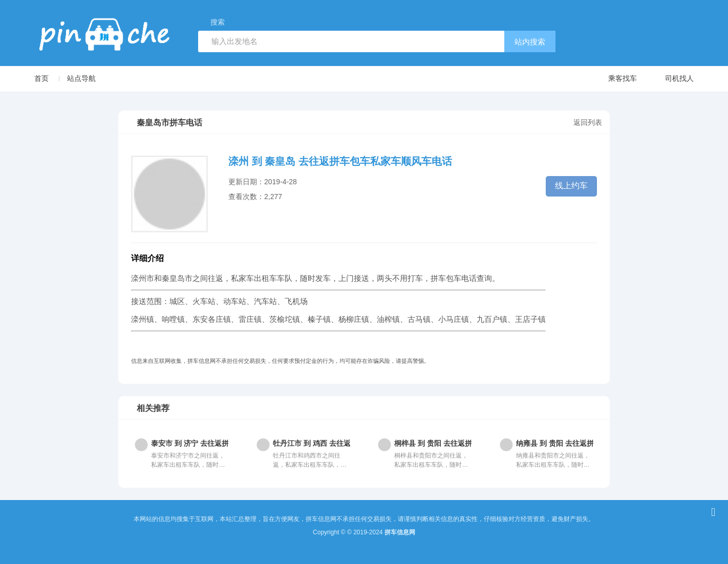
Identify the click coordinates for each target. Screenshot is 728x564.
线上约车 (571, 186)
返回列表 (588, 122)
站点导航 (81, 78)
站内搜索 (530, 42)
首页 (41, 78)
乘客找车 (613, 79)
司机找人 (669, 79)
